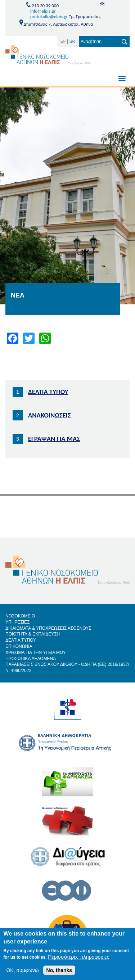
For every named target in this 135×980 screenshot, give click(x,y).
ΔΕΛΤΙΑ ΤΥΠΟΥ (21, 640)
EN (63, 41)
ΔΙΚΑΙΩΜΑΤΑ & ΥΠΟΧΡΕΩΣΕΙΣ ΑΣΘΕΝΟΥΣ (48, 628)
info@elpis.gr (43, 11)
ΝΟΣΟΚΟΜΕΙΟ (20, 616)
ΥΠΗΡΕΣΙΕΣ (18, 622)
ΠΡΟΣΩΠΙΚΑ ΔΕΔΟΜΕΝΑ (31, 659)
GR (72, 41)
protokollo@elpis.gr (49, 16)
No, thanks (59, 970)
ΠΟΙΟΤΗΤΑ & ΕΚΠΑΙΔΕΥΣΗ (33, 634)
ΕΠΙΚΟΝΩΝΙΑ (19, 646)
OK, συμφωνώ (22, 970)
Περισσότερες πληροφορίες (78, 957)
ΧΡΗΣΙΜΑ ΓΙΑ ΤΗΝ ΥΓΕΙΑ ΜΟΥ (36, 652)
